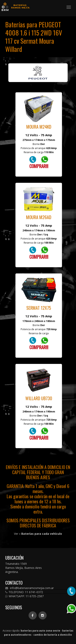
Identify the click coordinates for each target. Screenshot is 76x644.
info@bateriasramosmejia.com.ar (29, 588)
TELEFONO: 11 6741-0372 (24, 592)
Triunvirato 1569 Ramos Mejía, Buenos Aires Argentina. (24, 568)
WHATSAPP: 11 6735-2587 (24, 596)
